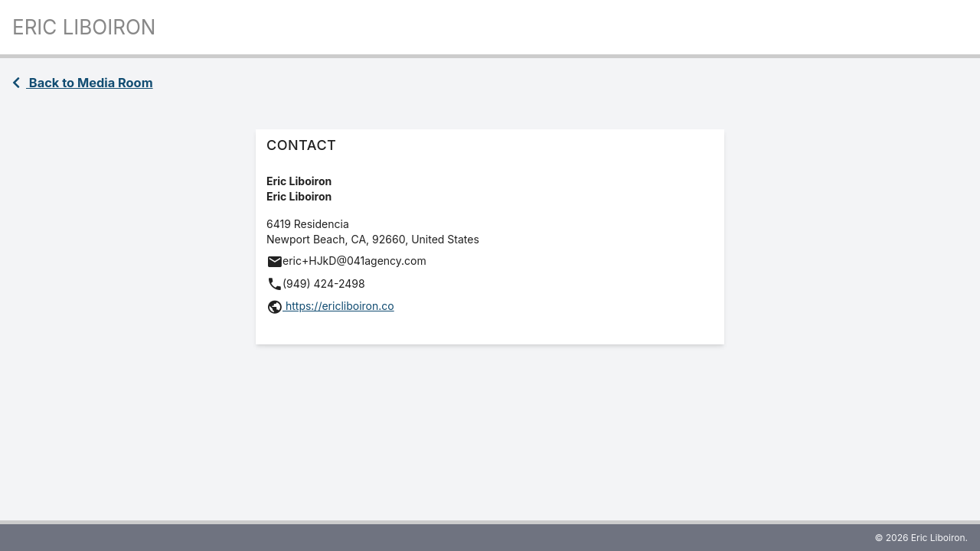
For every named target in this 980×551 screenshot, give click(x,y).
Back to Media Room (83, 83)
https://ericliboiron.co (338, 306)
